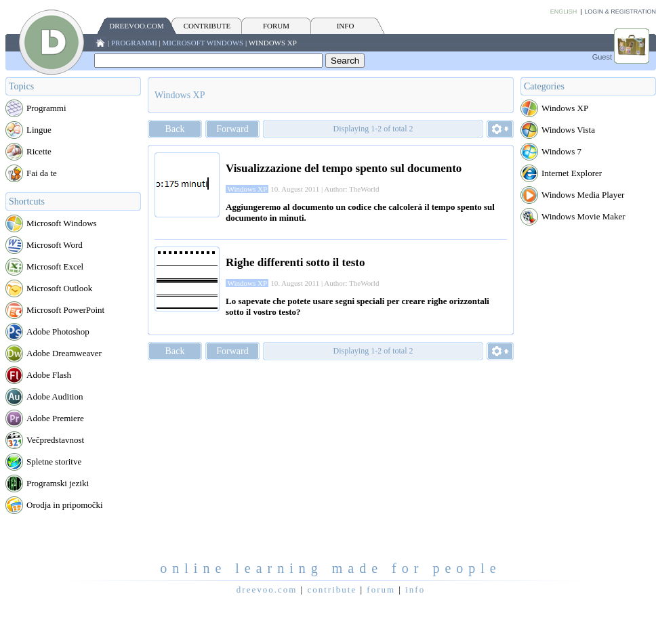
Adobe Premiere (55, 418)
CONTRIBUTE (207, 26)
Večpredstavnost (55, 440)
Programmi (134, 43)
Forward (232, 129)
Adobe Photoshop (58, 331)
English (564, 12)
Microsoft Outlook (59, 288)
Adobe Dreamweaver (64, 353)
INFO (346, 26)
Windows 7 (561, 151)
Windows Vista (568, 130)
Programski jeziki (58, 483)
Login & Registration (620, 12)
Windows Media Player (583, 195)
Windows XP (273, 43)
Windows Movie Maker (583, 216)
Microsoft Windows (203, 43)
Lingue (39, 130)
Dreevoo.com (136, 26)
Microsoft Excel (55, 266)
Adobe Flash (49, 375)
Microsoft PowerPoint (65, 310)
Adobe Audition (55, 396)
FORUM (276, 26)
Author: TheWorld (351, 189)
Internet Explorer (572, 173)
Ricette (39, 151)
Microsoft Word (55, 245)
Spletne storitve (54, 461)
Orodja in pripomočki (65, 505)
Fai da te (42, 173)
